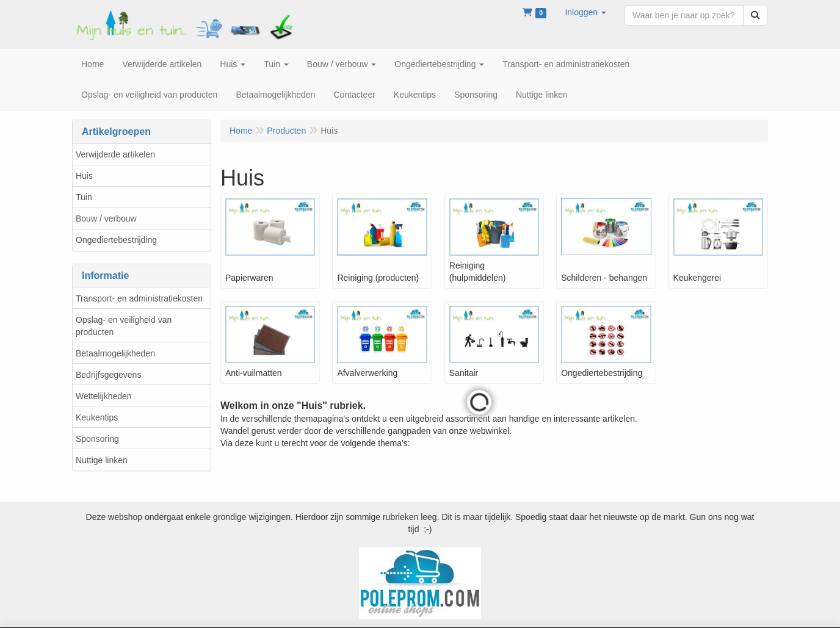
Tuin (84, 197)
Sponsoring (97, 439)
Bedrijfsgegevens (108, 375)
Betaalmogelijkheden (115, 353)
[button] (585, 12)
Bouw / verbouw (106, 218)
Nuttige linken (102, 460)
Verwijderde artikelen (115, 154)
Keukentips (97, 417)
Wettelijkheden (104, 396)
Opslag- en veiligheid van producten (124, 326)
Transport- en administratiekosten (139, 298)
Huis (84, 176)
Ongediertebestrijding (116, 240)
